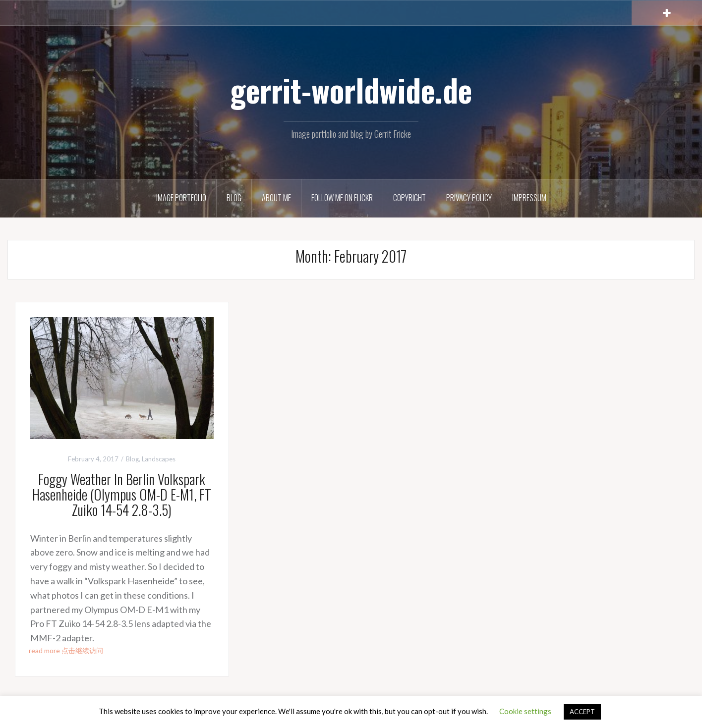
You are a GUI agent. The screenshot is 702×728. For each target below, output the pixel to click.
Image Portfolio (181, 198)
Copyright (409, 198)
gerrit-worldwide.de (351, 90)
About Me (276, 198)
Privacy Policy (469, 198)
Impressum (529, 198)
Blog (234, 198)
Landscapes (159, 459)
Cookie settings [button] (525, 711)
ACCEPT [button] (582, 712)
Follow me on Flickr (342, 198)
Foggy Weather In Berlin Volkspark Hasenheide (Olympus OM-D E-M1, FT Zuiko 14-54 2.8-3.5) (122, 494)
